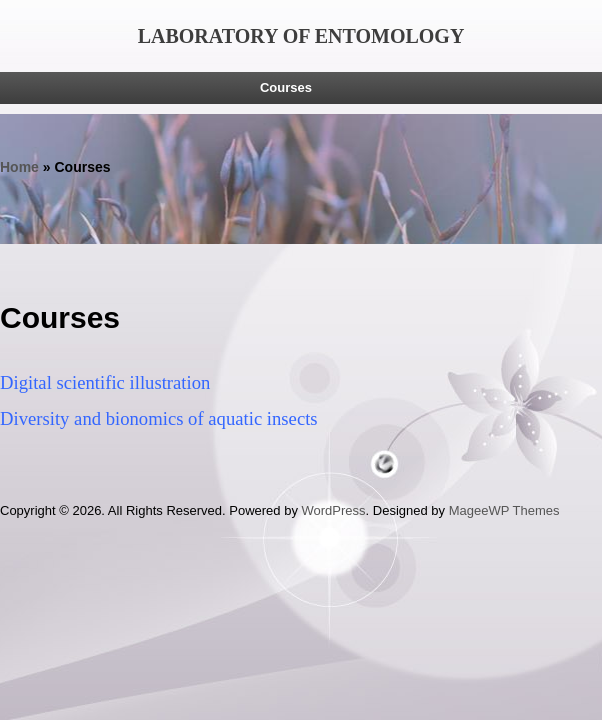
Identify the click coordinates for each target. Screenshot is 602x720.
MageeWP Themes (504, 510)
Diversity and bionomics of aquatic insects (159, 418)
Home (19, 167)
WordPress (334, 510)
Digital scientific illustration (105, 382)
